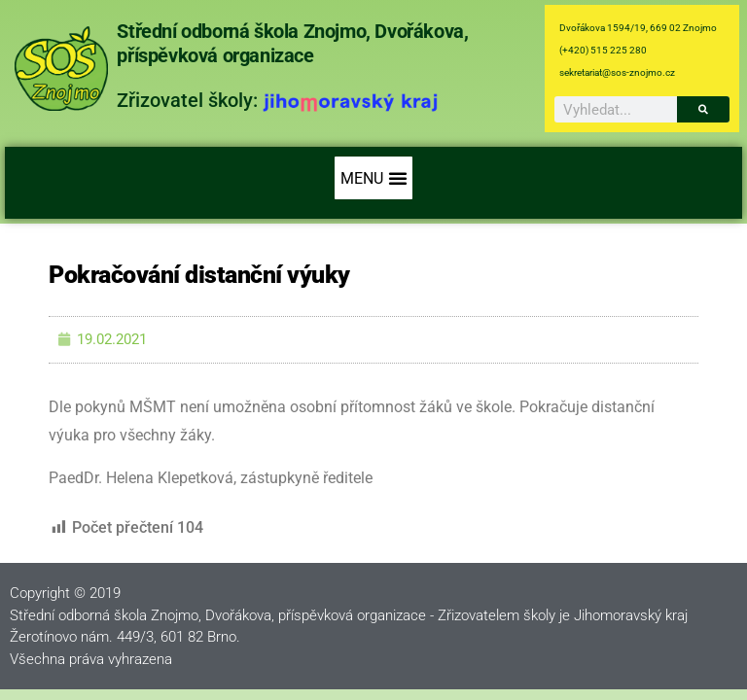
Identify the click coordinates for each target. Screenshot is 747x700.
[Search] (703, 109)
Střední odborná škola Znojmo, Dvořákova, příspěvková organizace (292, 43)
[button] (373, 178)
